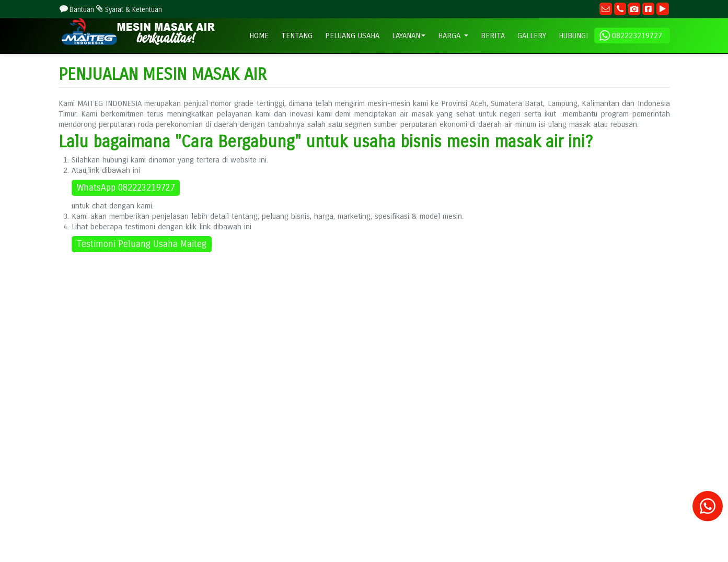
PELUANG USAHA (352, 36)
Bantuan (76, 10)
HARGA (453, 36)
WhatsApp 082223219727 (126, 188)
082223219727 (631, 36)
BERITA (493, 36)
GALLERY (532, 36)
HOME (259, 36)
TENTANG (297, 36)
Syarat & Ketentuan (128, 10)
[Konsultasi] (708, 511)
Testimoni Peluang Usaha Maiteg (142, 244)
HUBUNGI (573, 36)
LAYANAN (409, 36)
